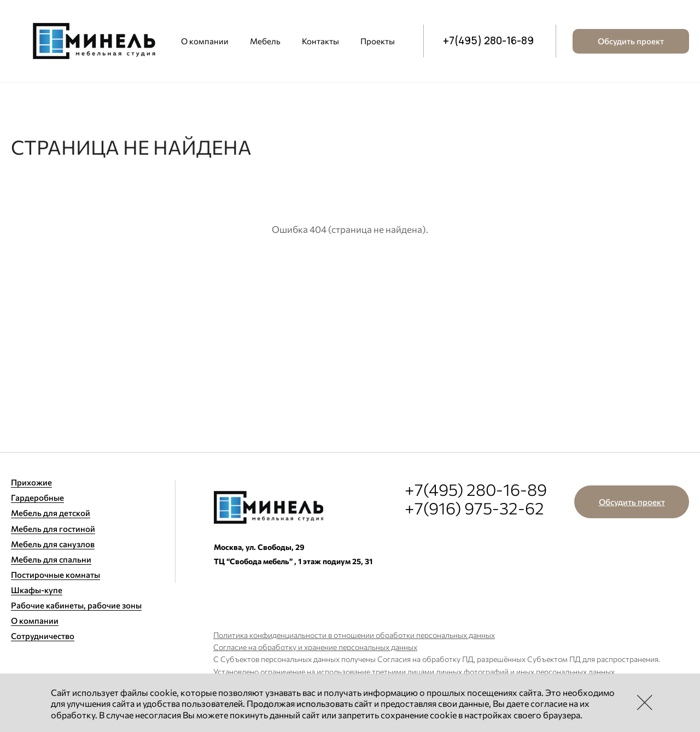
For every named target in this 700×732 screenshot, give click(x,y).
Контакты (320, 41)
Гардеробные (37, 497)
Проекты (378, 41)
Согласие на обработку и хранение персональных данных (315, 647)
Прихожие (31, 482)
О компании (205, 41)
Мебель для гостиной (53, 529)
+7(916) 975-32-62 (474, 508)
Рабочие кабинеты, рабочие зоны (76, 605)
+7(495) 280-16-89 (488, 41)
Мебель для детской (51, 513)
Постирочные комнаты (56, 575)
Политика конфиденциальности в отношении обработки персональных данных (354, 635)
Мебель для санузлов (53, 544)
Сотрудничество (43, 636)
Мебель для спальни (51, 559)
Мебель (265, 41)
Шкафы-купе (37, 590)
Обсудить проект (631, 41)
